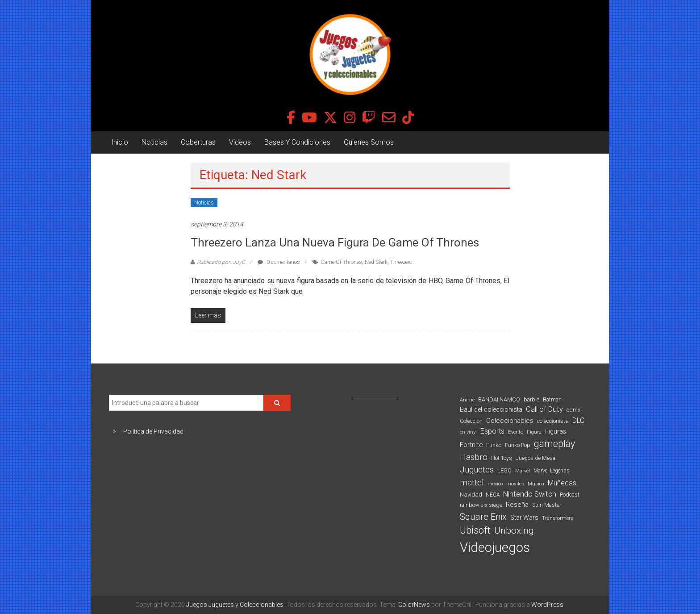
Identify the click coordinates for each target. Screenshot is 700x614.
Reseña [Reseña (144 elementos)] (517, 505)
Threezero (401, 262)
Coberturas (198, 142)
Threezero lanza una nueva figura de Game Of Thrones (335, 242)
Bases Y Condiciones (297, 142)
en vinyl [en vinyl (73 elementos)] (468, 432)
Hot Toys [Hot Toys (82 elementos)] (502, 458)
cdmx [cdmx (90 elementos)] (573, 410)
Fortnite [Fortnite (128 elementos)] (471, 445)
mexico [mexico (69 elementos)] (495, 484)
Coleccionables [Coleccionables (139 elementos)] (510, 421)
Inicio (120, 142)
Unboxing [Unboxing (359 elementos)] (514, 530)
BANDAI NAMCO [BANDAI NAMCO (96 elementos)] (499, 399)
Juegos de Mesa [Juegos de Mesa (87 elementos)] (535, 458)
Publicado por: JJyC (221, 262)
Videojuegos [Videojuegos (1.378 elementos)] (495, 547)
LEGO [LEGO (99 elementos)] (504, 470)
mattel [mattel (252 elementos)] (472, 483)
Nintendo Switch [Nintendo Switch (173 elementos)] (530, 494)
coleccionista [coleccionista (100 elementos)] (553, 421)
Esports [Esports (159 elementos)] (492, 431)
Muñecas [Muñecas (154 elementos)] (562, 483)
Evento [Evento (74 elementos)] (516, 432)
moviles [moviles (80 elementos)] (515, 484)
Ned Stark (376, 262)
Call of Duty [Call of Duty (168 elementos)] (544, 409)
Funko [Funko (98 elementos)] (494, 445)
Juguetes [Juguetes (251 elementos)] (477, 470)
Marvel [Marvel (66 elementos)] (523, 471)
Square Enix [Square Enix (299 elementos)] (483, 517)
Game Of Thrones (341, 262)
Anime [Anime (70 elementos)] (467, 400)
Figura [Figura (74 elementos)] (534, 432)
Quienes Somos (369, 142)
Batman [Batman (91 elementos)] (552, 399)
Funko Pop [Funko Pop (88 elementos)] (518, 445)
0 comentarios (279, 262)
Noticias (154, 142)
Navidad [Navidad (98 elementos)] (471, 495)
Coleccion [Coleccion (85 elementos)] (471, 421)
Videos (240, 142)
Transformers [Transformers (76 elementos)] (558, 518)
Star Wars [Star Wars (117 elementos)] (524, 518)
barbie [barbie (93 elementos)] (531, 399)
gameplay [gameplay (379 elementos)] (554, 444)
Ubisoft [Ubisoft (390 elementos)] (475, 530)
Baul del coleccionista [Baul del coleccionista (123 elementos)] (491, 410)
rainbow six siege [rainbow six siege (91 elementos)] (481, 505)
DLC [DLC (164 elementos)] (578, 420)
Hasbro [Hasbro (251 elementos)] (474, 457)
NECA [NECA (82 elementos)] (493, 495)
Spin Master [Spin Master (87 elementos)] (547, 505)
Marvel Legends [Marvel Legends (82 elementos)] (552, 471)
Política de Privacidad (153, 431)
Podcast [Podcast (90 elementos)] (570, 495)
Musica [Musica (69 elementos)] (536, 484)
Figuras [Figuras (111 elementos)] (556, 431)
